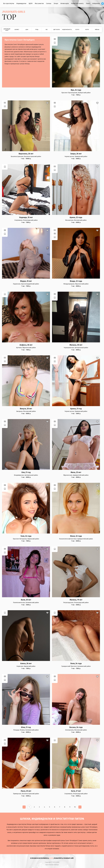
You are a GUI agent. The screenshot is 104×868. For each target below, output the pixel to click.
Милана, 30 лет (76, 345)
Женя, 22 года (76, 536)
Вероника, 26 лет (26, 154)
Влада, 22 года (76, 281)
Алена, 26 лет (26, 664)
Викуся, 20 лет (26, 409)
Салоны (49, 3)
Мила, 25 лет (76, 472)
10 (75, 807)
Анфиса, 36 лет (26, 345)
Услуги (77, 30)
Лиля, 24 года (76, 664)
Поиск (88, 3)
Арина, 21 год (76, 409)
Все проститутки (9, 3)
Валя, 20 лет (26, 600)
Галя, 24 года (26, 536)
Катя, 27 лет (76, 791)
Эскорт (56, 3)
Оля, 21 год (26, 472)
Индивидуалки (21, 3)
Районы (97, 30)
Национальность (67, 30)
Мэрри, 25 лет (26, 281)
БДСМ (31, 3)
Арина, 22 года (76, 217)
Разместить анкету (77, 3)
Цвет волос (57, 30)
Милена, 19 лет (76, 600)
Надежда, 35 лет (26, 217)
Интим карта (65, 3)
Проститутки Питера (52, 865)
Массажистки (39, 3)
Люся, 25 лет (26, 791)
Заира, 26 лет (76, 154)
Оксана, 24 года (76, 727)
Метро (87, 30)
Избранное (96, 3)
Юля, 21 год (26, 727)
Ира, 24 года (76, 90)
